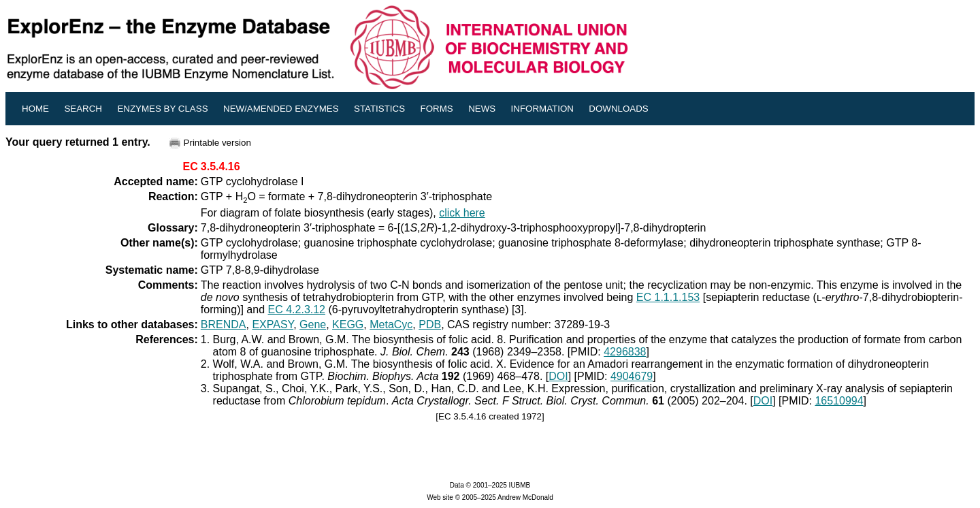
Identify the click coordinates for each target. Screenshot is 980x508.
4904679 (632, 376)
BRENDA (224, 324)
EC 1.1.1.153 (668, 297)
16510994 (839, 401)
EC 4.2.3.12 (297, 309)
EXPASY (273, 324)
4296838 (625, 352)
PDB (430, 324)
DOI (558, 376)
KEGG (348, 324)
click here (462, 213)
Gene (313, 324)
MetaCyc (391, 324)
